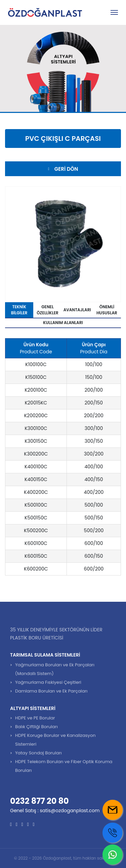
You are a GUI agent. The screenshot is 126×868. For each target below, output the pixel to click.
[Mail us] (113, 810)
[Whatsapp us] (113, 855)
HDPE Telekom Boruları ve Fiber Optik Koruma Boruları (64, 766)
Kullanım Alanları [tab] (63, 323)
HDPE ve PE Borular (35, 718)
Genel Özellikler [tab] (48, 310)
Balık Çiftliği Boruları (36, 727)
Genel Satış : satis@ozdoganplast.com (55, 811)
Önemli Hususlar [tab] (107, 310)
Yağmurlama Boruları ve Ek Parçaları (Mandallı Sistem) (55, 669)
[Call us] (113, 833)
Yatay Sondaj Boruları (38, 753)
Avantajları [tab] (77, 310)
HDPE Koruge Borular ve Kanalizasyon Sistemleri (55, 740)
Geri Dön (63, 169)
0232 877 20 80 (39, 801)
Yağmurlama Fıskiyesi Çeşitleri (48, 682)
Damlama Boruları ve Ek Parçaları (51, 691)
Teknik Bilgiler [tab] (19, 310)
